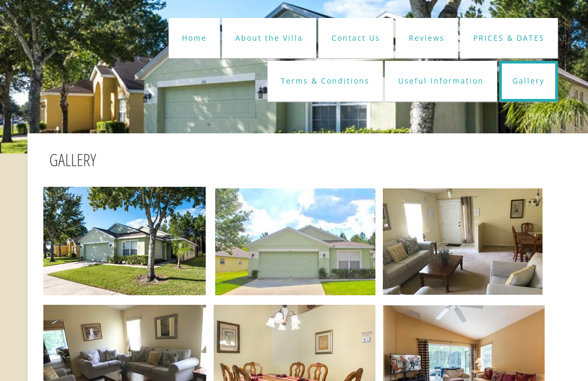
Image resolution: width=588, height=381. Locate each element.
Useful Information (441, 81)
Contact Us (356, 38)
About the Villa (269, 38)
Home (194, 38)
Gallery (529, 81)
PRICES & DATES (509, 38)
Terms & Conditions (325, 81)
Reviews (427, 38)
